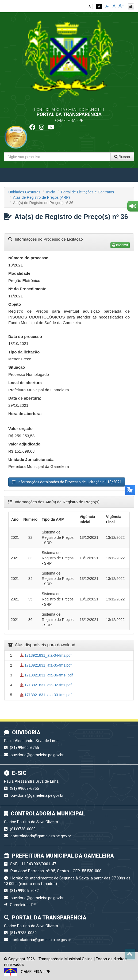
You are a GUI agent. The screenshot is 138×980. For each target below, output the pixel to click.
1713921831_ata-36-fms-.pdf (46, 675)
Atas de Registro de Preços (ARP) (41, 197)
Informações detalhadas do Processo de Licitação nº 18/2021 (67, 482)
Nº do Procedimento (27, 289)
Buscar (122, 157)
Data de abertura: (25, 398)
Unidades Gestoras (24, 192)
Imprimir (120, 245)
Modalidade (19, 273)
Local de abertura (25, 383)
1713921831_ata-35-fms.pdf (46, 665)
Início (51, 192)
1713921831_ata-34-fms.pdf (46, 655)
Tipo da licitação (24, 352)
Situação (17, 367)
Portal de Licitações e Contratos (87, 192)
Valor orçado (20, 429)
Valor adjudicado (24, 444)
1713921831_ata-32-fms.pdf (46, 685)
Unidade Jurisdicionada (31, 459)
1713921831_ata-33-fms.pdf (46, 695)
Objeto (15, 304)
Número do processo (28, 258)
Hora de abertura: (25, 414)
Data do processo (25, 336)
